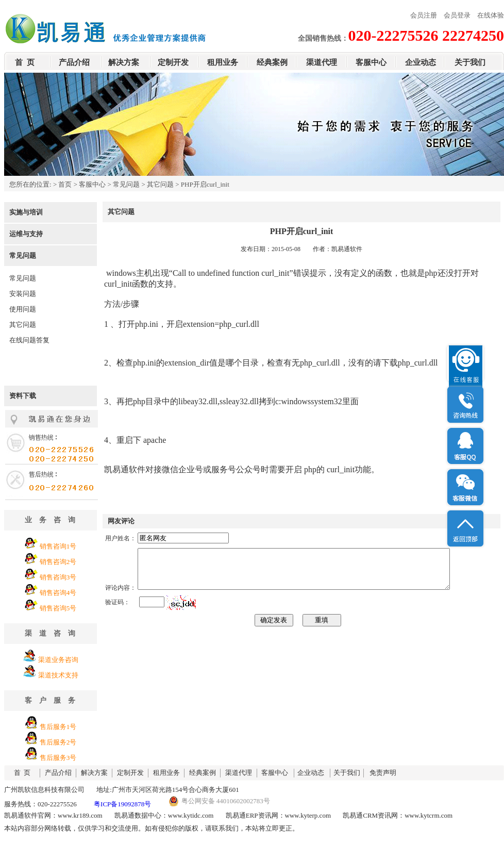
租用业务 (223, 62)
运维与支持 (26, 234)
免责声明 (383, 773)
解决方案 (124, 62)
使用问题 (23, 309)
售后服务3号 (58, 758)
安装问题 (23, 294)
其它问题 (160, 184)
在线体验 (491, 15)
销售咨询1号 (58, 546)
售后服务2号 (58, 742)
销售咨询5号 (58, 608)
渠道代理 (322, 62)
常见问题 (126, 184)
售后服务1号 (58, 727)
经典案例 (272, 62)
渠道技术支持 (58, 675)
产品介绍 (74, 62)
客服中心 (371, 62)
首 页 (25, 62)
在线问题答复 (29, 340)
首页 (65, 184)
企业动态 (421, 62)
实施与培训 (26, 212)
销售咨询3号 (58, 577)
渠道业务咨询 (58, 660)
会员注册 (424, 15)
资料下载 (23, 396)
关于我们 (470, 62)
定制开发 (173, 62)
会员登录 (457, 15)
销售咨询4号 (58, 593)
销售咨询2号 (58, 562)
